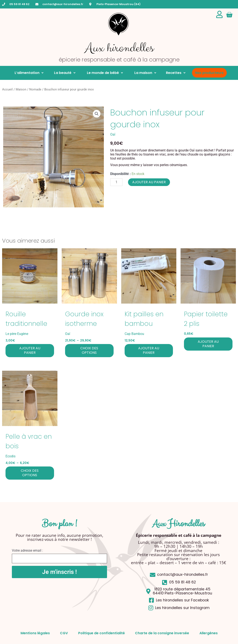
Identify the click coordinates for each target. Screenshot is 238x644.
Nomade (35, 89)
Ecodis (10, 456)
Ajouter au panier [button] (30, 350)
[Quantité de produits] (116, 182)
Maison (21, 89)
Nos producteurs (209, 73)
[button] (97, 114)
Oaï (113, 134)
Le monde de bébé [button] (104, 73)
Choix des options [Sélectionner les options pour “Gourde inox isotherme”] (89, 350)
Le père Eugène (17, 334)
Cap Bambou (134, 334)
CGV (64, 633)
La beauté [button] (64, 73)
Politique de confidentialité (102, 633)
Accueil (7, 89)
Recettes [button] (176, 73)
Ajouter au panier (149, 182)
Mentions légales (35, 633)
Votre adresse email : (27, 550)
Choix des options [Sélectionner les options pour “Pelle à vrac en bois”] (30, 473)
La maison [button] (144, 73)
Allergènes (209, 633)
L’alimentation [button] (29, 73)
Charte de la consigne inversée (162, 633)
